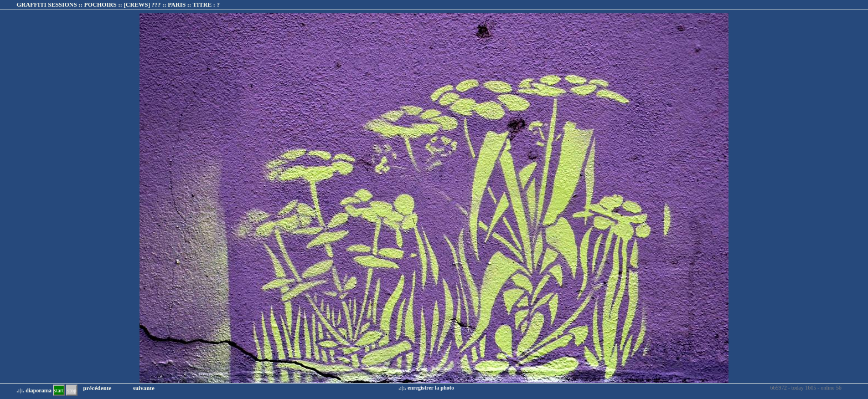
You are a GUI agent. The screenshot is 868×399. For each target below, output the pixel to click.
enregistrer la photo (431, 388)
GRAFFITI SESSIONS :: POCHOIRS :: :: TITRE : (118, 4)
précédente (97, 388)
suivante (144, 388)
